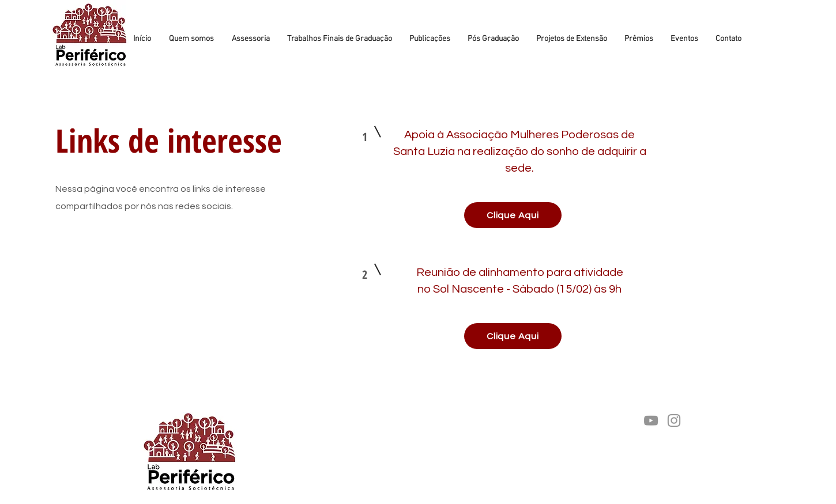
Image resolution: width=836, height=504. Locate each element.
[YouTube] (651, 420)
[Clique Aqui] (513, 215)
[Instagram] (674, 420)
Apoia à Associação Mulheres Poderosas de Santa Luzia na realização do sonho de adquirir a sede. (519, 151)
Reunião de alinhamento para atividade (519, 272)
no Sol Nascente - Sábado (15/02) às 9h (519, 289)
